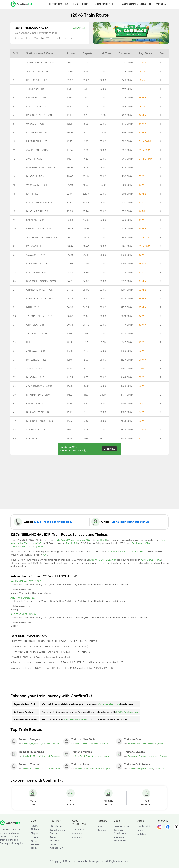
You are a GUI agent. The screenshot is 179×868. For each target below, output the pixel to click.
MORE (161, 4)
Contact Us (78, 830)
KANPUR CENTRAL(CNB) (102, 560)
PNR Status (81, 4)
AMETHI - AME (34, 159)
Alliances (77, 838)
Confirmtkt (144, 826)
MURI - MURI (33, 307)
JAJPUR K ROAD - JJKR (39, 386)
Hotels (35, 837)
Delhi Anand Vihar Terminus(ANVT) (74, 540)
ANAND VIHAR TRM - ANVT (41, 63)
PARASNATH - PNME (37, 272)
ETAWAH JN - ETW (36, 106)
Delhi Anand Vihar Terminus (122, 551)
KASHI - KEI (32, 194)
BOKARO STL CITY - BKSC (40, 299)
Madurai (50, 769)
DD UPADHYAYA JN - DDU (40, 202)
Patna (78, 744)
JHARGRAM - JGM (37, 334)
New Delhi (56, 744)
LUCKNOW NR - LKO (37, 133)
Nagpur (106, 769)
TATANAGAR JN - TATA (39, 316)
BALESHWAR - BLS (36, 360)
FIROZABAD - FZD (36, 98)
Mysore (35, 744)
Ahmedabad (97, 756)
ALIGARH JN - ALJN (37, 71)
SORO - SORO (34, 368)
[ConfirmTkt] (10, 822)
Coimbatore (39, 769)
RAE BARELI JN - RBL (37, 141)
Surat (107, 756)
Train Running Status (135, 4)
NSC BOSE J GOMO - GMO (41, 281)
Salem (58, 769)
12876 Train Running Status (130, 522)
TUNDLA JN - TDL (36, 89)
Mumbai (95, 744)
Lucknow (104, 744)
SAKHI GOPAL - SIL (37, 430)
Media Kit (77, 834)
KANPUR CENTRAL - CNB (40, 115)
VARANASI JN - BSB (37, 185)
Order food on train (109, 704)
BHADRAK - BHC (35, 377)
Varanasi (86, 744)
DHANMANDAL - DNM (38, 395)
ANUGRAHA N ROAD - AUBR (42, 237)
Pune (161, 744)
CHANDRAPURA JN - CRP (40, 290)
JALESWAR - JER (35, 351)
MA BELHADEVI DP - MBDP (40, 168)
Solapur (98, 769)
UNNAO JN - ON (35, 124)
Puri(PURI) (102, 540)
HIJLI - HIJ (32, 342)
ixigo (100, 826)
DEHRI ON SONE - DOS (39, 229)
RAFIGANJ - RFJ (35, 246)
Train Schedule (104, 4)
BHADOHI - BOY (35, 176)
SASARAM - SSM (35, 220)
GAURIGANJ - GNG (37, 150)
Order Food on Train (36, 844)
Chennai (26, 744)
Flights (35, 833)
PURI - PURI (32, 438)
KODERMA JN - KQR (37, 264)
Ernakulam (159, 769)
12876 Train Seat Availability (53, 522)
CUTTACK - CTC (35, 403)
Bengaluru (152, 744)
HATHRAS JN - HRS (37, 80)
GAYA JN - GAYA (36, 255)
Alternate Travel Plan (75, 719)
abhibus (101, 830)
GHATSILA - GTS (35, 325)
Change (79, 28)
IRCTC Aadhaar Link (127, 712)
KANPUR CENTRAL (151, 560)
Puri (142, 551)
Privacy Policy (122, 826)
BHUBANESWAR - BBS (38, 412)
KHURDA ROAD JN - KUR (40, 421)
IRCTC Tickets (59, 4)
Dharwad (164, 756)
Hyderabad (45, 744)
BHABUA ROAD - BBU (38, 211)
